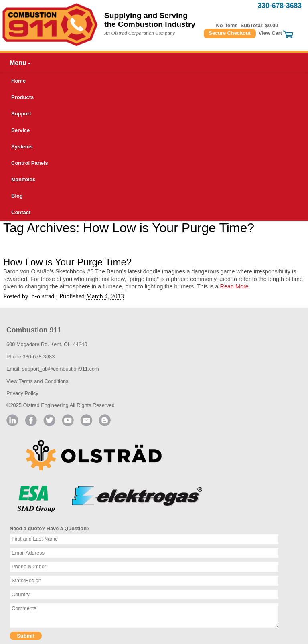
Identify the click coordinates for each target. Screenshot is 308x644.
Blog (17, 196)
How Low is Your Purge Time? (67, 262)
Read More (234, 286)
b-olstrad (43, 296)
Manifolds (23, 179)
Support (21, 114)
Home (18, 81)
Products (22, 97)
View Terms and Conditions (37, 381)
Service (20, 130)
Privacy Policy (22, 393)
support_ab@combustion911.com (61, 369)
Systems (22, 147)
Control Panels (30, 163)
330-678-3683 (280, 6)
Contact (21, 212)
